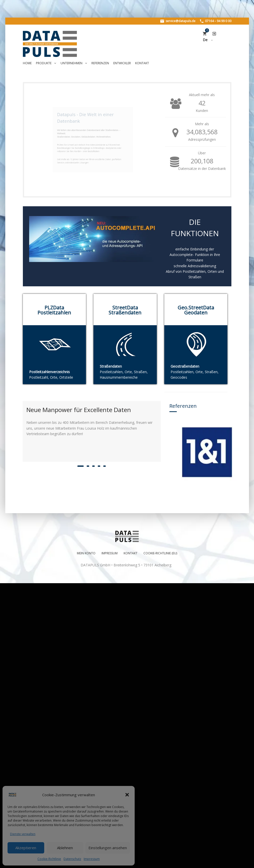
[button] (127, 795)
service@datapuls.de (178, 21)
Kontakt (142, 63)
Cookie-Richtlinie (49, 859)
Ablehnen (65, 848)
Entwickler (122, 63)
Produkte (46, 63)
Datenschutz (72, 859)
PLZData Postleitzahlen (54, 310)
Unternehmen (74, 63)
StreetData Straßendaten (125, 310)
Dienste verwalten (23, 834)
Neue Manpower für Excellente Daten (79, 410)
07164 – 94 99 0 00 (216, 21)
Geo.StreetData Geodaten (196, 310)
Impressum (92, 859)
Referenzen (100, 63)
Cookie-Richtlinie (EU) (160, 829)
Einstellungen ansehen (108, 848)
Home (27, 63)
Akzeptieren (26, 848)
